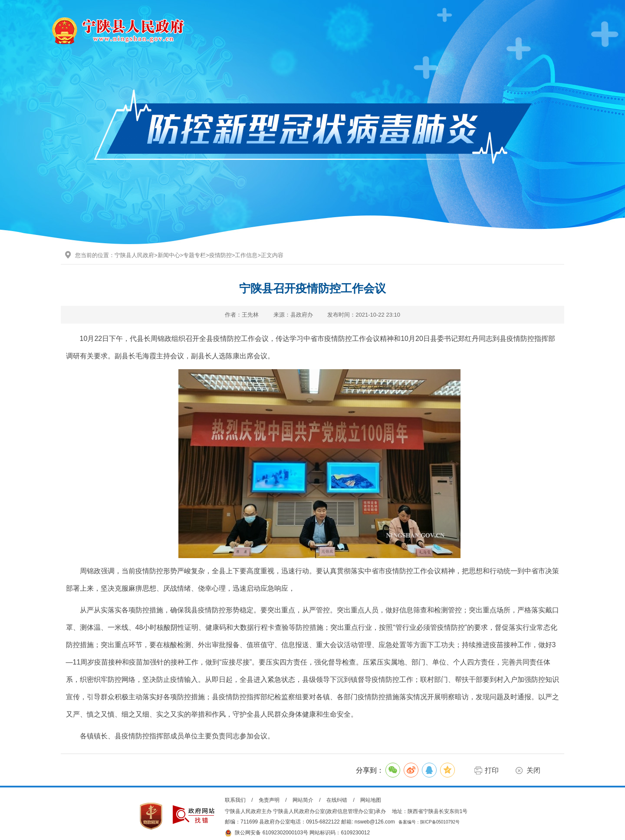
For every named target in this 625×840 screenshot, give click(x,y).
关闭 (533, 770)
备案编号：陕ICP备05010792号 (429, 822)
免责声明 (269, 800)
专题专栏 (194, 255)
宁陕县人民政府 (134, 255)
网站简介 (303, 800)
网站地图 (371, 800)
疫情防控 (220, 255)
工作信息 (246, 255)
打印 (492, 770)
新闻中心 (169, 255)
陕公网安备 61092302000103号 (266, 833)
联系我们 (235, 800)
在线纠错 (337, 800)
